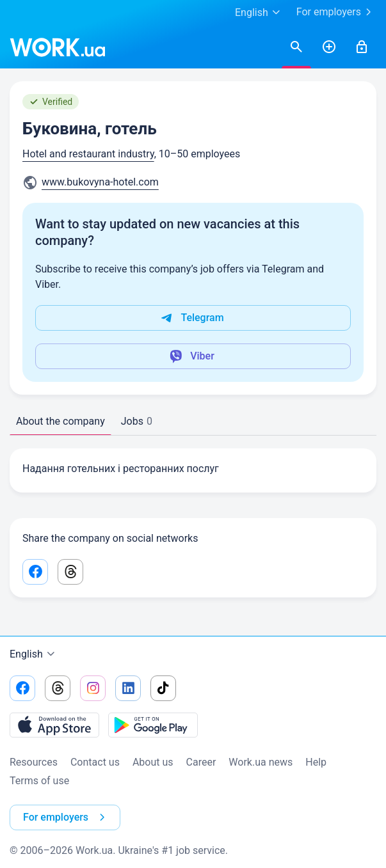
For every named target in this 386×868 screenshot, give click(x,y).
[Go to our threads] (58, 688)
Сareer (201, 762)
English (34, 654)
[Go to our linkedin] (128, 688)
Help (316, 762)
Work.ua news (261, 762)
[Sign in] (362, 47)
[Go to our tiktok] (163, 688)
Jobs (137, 421)
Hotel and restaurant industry (88, 154)
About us (153, 762)
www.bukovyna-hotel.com (100, 182)
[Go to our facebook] (22, 688)
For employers (336, 12)
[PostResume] (329, 47)
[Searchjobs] (296, 47)
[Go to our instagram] (93, 688)
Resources (34, 762)
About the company (60, 421)
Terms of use (39, 781)
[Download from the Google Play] (153, 725)
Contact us (95, 762)
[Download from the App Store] (54, 725)
